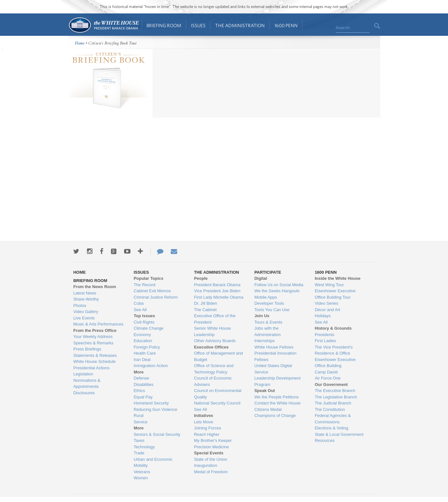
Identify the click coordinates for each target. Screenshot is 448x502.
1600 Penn (286, 25)
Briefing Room (164, 25)
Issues (198, 25)
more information (105, 110)
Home (103, 25)
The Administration (240, 25)
